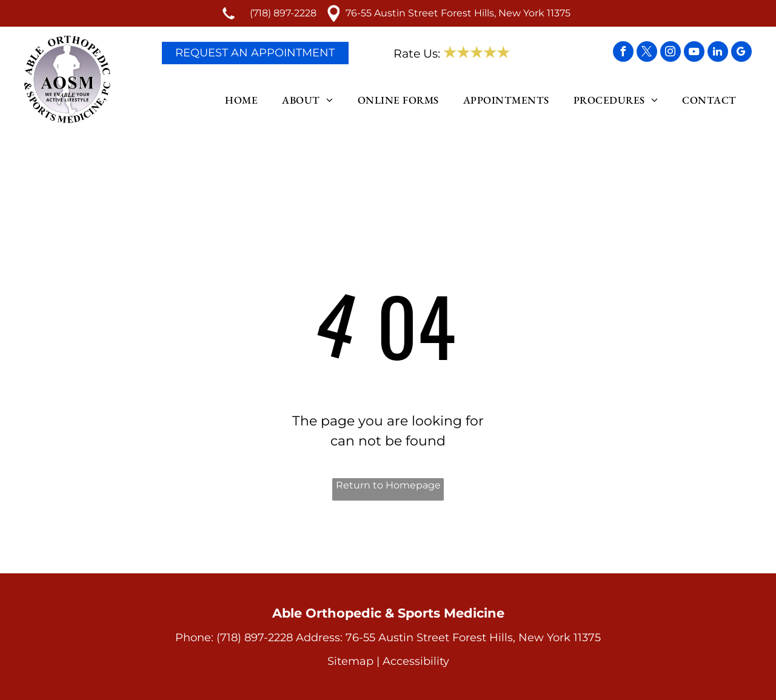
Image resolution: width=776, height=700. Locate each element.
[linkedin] (718, 53)
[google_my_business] (741, 53)
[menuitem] (244, 101)
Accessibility (416, 661)
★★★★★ (477, 52)
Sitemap (350, 661)
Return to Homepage (388, 485)
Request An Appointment (255, 53)
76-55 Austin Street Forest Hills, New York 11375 (458, 13)
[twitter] (647, 53)
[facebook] (623, 53)
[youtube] (694, 53)
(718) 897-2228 (283, 13)
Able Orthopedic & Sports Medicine (388, 613)
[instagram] (671, 53)
